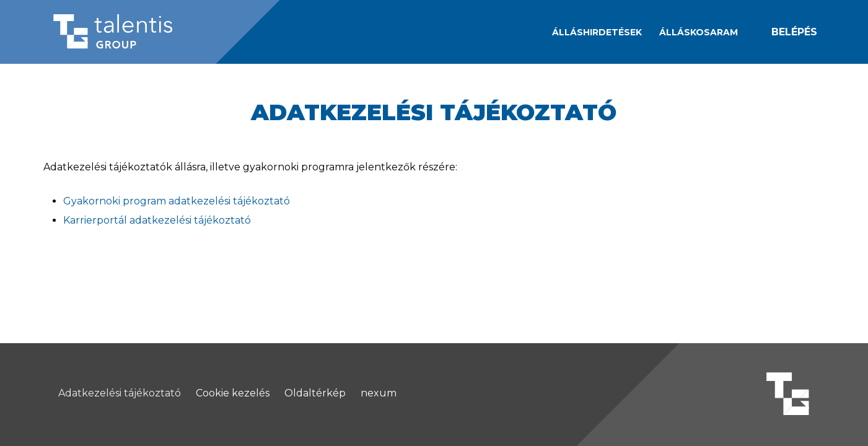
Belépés (794, 32)
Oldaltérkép (315, 393)
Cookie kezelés (233, 393)
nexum (379, 393)
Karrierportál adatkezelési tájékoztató (157, 220)
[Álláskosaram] (699, 32)
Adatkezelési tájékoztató (120, 393)
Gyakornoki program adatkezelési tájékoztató (177, 201)
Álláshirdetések (597, 32)
